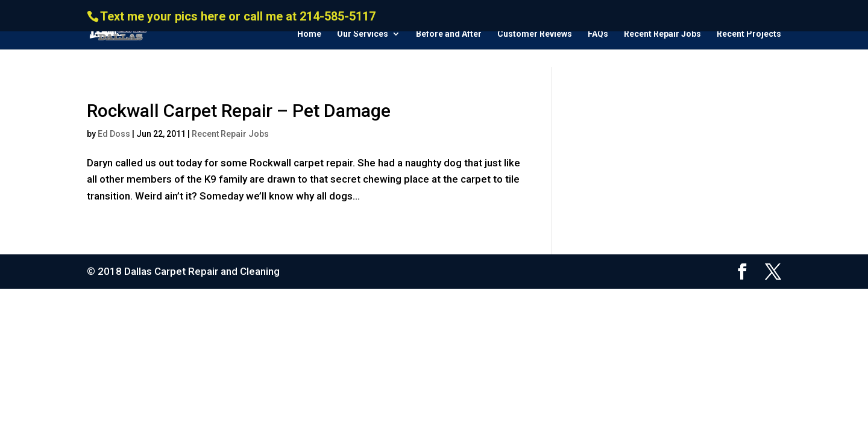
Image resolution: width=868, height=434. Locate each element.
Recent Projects (749, 34)
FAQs (598, 34)
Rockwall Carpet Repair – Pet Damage (239, 111)
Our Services (363, 34)
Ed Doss (114, 134)
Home (309, 34)
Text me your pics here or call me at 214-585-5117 (238, 16)
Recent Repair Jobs (662, 34)
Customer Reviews (535, 34)
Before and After (449, 34)
